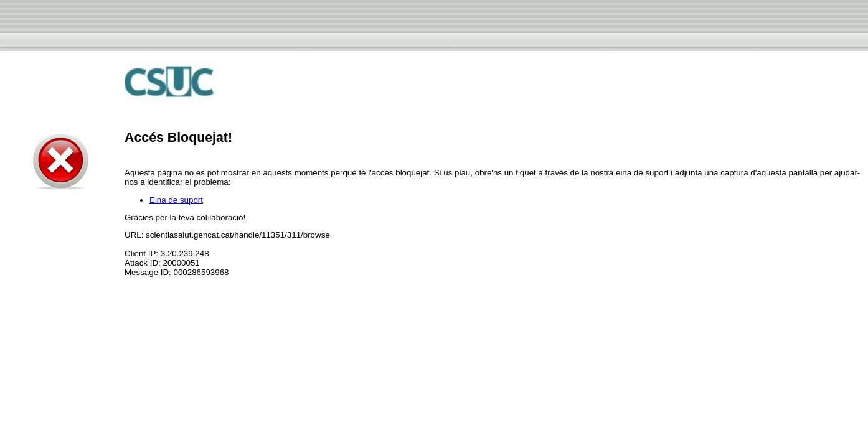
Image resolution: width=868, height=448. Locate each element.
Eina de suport (176, 200)
